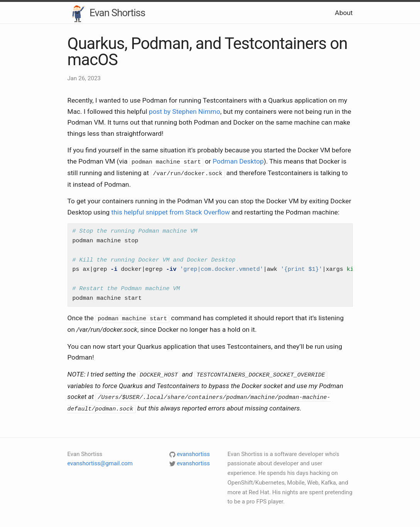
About (344, 13)
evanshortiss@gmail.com (100, 461)
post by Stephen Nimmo (185, 111)
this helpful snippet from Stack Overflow (171, 211)
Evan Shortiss (106, 14)
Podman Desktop (238, 161)
